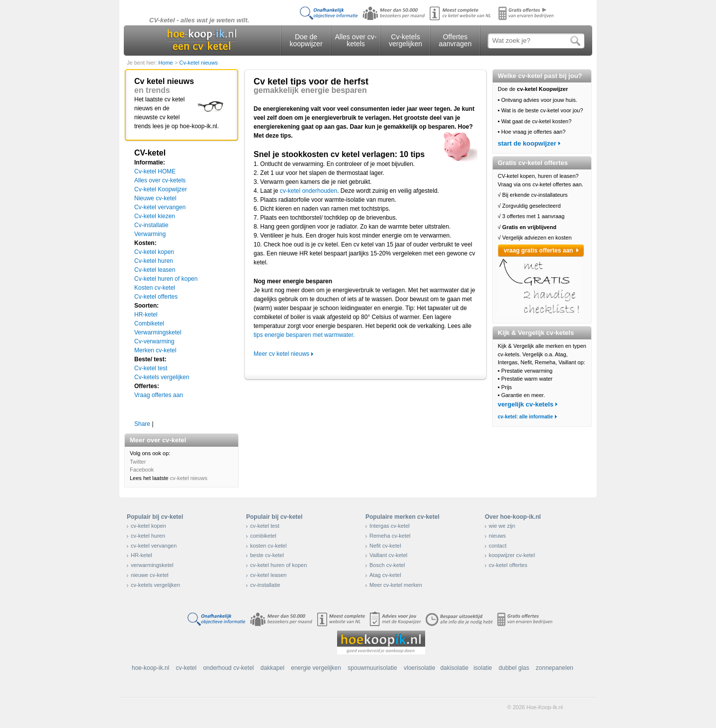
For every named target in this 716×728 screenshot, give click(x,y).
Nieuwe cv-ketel (155, 198)
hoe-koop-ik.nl (150, 668)
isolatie (483, 668)
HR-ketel (146, 315)
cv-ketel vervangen (154, 546)
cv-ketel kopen (148, 526)
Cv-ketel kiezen (155, 216)
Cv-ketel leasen (155, 270)
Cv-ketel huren (154, 261)
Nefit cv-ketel (385, 546)
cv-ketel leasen (268, 575)
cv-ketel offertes (508, 565)
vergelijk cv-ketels (526, 404)
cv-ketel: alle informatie (525, 417)
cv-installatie (265, 585)
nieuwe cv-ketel (150, 575)
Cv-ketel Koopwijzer (161, 189)
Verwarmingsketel (158, 332)
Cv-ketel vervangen (160, 207)
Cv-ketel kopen (154, 252)
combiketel (263, 536)
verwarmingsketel (152, 565)
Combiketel (149, 324)
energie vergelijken (316, 668)
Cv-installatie (151, 225)
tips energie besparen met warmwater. (304, 335)
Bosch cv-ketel (387, 565)
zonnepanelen (555, 668)
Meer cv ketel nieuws (281, 354)
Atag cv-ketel (385, 575)
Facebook (142, 470)
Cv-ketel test (151, 368)
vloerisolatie (419, 668)
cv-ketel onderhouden (309, 191)
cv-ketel (186, 668)
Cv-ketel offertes (156, 297)
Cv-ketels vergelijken (405, 40)
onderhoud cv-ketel (228, 668)
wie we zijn (502, 526)
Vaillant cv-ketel (388, 555)
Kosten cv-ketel (155, 288)
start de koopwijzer (527, 143)
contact (497, 546)
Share (142, 424)
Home (167, 63)
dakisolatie (454, 668)
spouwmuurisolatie (372, 668)
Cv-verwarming (154, 341)
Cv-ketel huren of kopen (166, 279)
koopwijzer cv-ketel (512, 555)
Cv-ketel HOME (155, 171)
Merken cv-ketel (155, 350)
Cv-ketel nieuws (198, 63)
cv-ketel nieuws (189, 478)
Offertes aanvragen (455, 40)
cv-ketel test (265, 526)
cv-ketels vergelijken (155, 585)
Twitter (138, 462)
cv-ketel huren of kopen (278, 565)
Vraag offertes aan (159, 395)
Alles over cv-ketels (356, 40)
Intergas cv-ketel (390, 526)
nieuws (497, 536)
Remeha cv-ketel (390, 536)
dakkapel (272, 668)
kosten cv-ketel (268, 546)
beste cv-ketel (267, 555)
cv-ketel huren (148, 536)
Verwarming (150, 234)
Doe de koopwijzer (306, 40)
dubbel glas (514, 668)
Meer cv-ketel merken (396, 585)
